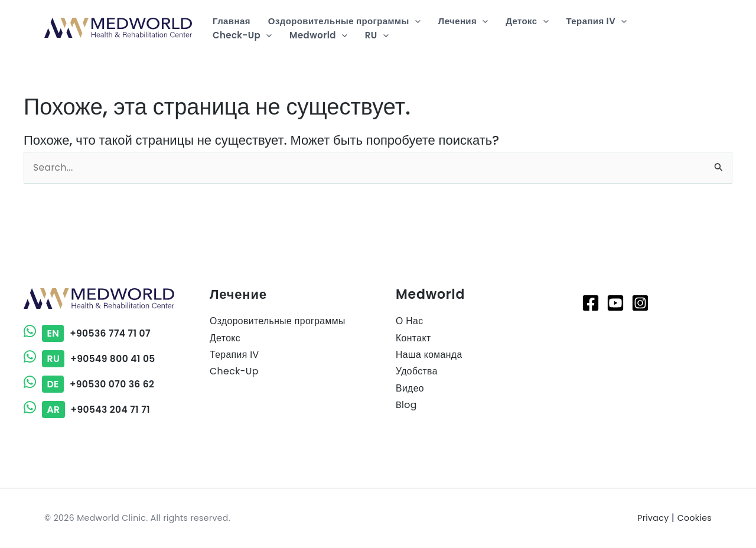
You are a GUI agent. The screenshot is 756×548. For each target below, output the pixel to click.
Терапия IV (235, 355)
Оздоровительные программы (278, 321)
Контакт (413, 338)
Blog (406, 406)
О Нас (410, 321)
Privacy (653, 518)
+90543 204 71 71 (88, 410)
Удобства (417, 372)
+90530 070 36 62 (90, 384)
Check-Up (234, 372)
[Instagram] (640, 303)
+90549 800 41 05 (91, 359)
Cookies (695, 518)
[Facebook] (591, 303)
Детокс (225, 338)
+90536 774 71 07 (88, 333)
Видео (410, 389)
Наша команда (429, 355)
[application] (415, 21)
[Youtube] (615, 303)
